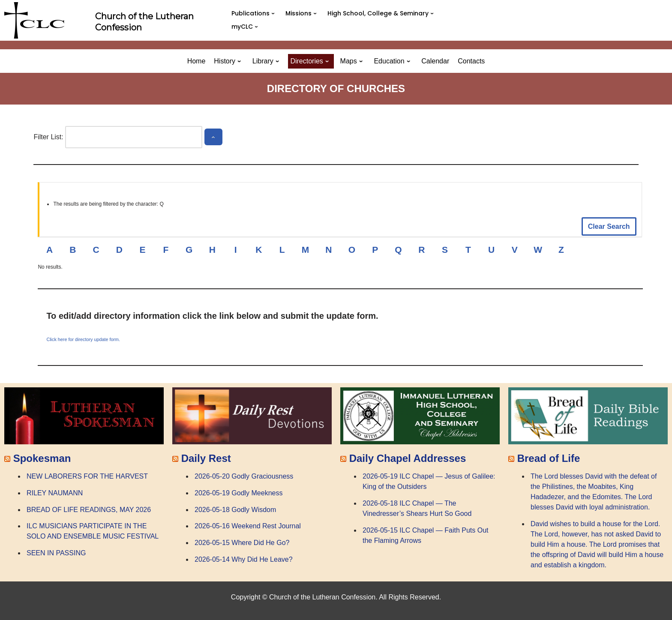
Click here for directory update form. (83, 339)
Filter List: (48, 137)
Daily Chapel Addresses (408, 458)
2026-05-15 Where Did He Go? (242, 543)
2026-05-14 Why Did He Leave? (244, 559)
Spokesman (42, 458)
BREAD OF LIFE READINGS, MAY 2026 (89, 510)
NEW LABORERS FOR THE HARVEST (87, 476)
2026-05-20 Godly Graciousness (244, 476)
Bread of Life (549, 458)
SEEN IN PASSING (56, 553)
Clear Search (609, 226)
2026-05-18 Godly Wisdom (235, 510)
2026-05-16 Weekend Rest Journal (248, 526)
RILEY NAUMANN (55, 493)
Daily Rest (206, 458)
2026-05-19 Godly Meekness (238, 493)
